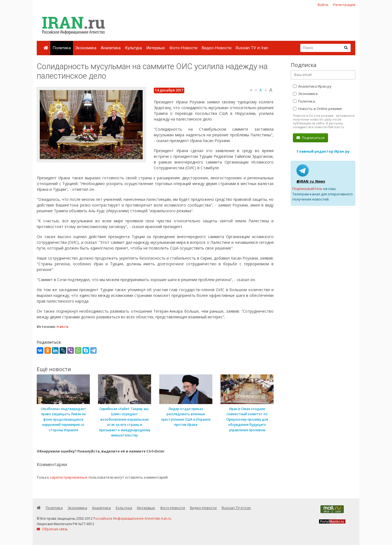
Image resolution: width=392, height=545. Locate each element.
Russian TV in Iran (252, 48)
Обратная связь (52, 529)
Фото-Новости (183, 48)
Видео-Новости (217, 48)
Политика (62, 48)
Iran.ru (62, 327)
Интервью (156, 48)
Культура (133, 48)
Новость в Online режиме (317, 109)
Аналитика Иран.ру (312, 86)
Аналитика (111, 48)
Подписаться (310, 138)
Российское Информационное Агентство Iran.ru (132, 518)
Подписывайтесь (307, 189)
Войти (323, 5)
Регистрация (344, 5)
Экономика (86, 48)
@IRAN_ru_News (311, 181)
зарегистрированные (69, 477)
